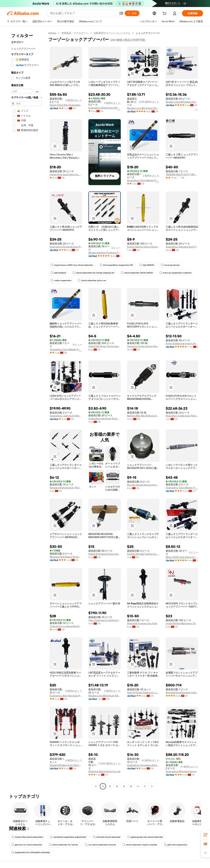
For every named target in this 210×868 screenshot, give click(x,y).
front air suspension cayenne (175, 273)
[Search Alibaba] (83, 13)
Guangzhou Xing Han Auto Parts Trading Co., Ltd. (66, 696)
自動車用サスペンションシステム (112, 33)
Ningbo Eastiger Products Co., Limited (105, 253)
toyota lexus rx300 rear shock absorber (72, 265)
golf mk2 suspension (176, 845)
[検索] (132, 13)
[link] (205, 835)
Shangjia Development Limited (182, 693)
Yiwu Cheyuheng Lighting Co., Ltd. (105, 620)
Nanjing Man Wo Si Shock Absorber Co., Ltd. (143, 416)
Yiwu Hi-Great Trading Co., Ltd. (143, 693)
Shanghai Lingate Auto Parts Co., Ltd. (182, 416)
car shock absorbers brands (100, 845)
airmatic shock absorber (107, 837)
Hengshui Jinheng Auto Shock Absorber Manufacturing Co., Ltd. (143, 346)
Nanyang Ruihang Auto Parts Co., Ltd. (66, 488)
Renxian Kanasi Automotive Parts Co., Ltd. (143, 485)
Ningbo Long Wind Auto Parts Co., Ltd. (143, 108)
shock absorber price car (92, 280)
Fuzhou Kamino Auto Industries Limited (143, 247)
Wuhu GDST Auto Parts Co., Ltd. (182, 557)
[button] (121, 13)
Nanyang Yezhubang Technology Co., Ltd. (66, 557)
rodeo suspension (61, 280)
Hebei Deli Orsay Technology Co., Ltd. (105, 346)
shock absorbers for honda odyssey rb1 (93, 273)
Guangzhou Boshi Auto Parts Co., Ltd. (105, 108)
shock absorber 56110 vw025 (137, 273)
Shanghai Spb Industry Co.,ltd (104, 771)
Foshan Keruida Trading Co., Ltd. (143, 554)
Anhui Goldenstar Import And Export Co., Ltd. (182, 343)
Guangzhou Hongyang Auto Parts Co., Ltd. (143, 765)
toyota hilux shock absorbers (27, 837)
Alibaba (52, 33)
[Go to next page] (152, 786)
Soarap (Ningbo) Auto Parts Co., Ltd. (66, 765)
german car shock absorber (27, 845)
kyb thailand (58, 273)
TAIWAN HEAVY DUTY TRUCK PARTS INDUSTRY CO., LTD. (182, 174)
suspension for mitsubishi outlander (31, 852)
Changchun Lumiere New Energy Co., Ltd (66, 626)
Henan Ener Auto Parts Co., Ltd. (66, 174)
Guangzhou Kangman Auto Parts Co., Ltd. (105, 419)
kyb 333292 (147, 265)
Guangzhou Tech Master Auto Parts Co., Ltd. (143, 180)
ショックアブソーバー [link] (148, 33)
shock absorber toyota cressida (140, 845)
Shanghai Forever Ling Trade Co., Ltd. (143, 623)
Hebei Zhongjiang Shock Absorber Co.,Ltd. (105, 554)
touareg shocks (170, 265)
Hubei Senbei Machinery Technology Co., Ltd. (182, 623)
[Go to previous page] (96, 786)
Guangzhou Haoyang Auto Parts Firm (182, 247)
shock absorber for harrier (64, 845)
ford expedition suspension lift (116, 265)
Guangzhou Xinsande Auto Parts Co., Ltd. (66, 247)
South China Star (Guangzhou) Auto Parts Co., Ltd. (66, 105)
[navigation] (27, 410)
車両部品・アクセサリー (75, 33)
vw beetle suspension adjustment (68, 837)
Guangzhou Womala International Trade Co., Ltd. (182, 771)
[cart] (165, 14)
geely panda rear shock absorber (145, 837)
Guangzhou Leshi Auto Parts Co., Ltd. (66, 416)
